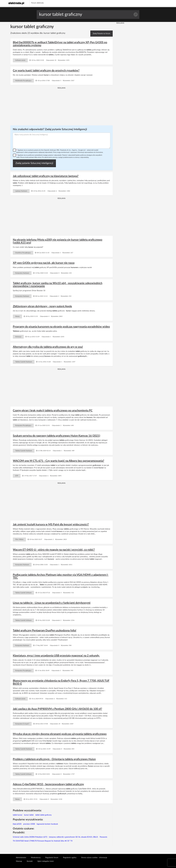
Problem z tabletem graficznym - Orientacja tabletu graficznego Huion (54, 759)
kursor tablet (29, 815)
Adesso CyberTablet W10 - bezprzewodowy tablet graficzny (48, 784)
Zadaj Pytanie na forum (102, 34)
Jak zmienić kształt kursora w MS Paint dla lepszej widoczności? (51, 524)
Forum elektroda (37, 3)
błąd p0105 (17, 824)
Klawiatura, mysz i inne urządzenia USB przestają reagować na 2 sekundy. (56, 656)
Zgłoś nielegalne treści (46, 861)
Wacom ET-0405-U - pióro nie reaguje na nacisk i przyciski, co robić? (54, 550)
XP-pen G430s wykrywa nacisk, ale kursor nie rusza (44, 263)
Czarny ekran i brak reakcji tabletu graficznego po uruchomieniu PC (53, 410)
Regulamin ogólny (70, 858)
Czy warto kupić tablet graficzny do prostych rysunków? (46, 71)
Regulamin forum (52, 858)
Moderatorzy (36, 858)
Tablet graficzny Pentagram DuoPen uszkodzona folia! (45, 630)
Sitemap (19, 861)
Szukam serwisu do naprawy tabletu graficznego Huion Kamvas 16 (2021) (56, 436)
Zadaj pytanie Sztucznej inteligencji (34, 163)
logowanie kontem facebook (47, 824)
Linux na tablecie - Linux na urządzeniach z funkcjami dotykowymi (52, 603)
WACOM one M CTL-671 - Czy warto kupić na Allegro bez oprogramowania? (58, 461)
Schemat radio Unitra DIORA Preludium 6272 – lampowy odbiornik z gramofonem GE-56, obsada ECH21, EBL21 (55, 837)
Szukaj (136, 15)
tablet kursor (18, 815)
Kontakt (30, 861)
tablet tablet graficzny (43, 815)
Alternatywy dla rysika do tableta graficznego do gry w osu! (48, 347)
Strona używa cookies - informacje (94, 858)
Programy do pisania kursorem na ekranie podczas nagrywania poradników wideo (61, 327)
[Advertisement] (62, 106)
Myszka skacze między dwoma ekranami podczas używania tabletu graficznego (60, 734)
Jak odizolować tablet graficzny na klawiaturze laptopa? (46, 176)
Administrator (21, 858)
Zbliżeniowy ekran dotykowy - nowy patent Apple (42, 306)
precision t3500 (29, 824)
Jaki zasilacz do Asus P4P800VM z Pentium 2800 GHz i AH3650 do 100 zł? (57, 709)
